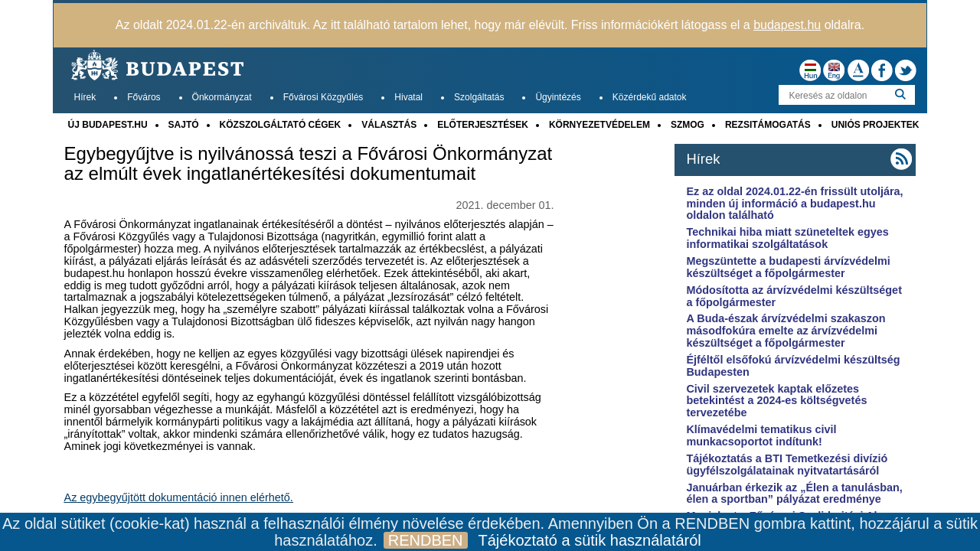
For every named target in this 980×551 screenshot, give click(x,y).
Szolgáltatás (479, 97)
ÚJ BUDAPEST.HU (108, 125)
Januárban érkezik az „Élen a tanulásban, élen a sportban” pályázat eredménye (794, 494)
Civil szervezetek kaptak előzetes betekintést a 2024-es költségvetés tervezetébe (776, 401)
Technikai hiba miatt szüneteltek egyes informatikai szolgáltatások (787, 238)
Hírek (85, 97)
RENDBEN (426, 540)
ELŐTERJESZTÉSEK (483, 125)
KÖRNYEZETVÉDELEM (599, 125)
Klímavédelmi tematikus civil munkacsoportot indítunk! (761, 435)
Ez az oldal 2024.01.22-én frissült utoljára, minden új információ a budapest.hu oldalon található (794, 204)
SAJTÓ (184, 125)
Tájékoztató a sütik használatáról (590, 540)
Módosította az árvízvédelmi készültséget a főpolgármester (794, 296)
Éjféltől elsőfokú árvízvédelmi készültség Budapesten (793, 366)
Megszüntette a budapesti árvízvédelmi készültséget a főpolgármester (788, 267)
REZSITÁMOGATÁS (768, 125)
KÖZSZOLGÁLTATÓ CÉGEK (281, 125)
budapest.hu (787, 25)
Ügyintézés (558, 97)
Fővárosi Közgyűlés (323, 97)
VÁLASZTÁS (389, 125)
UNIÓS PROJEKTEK (875, 125)
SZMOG (688, 125)
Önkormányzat (222, 97)
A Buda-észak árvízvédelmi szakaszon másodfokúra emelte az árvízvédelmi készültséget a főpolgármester (786, 331)
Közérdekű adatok (650, 97)
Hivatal (408, 97)
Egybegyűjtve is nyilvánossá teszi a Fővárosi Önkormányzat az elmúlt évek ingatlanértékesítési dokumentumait (309, 164)
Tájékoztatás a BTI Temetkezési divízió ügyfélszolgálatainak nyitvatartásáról (787, 465)
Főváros (144, 97)
